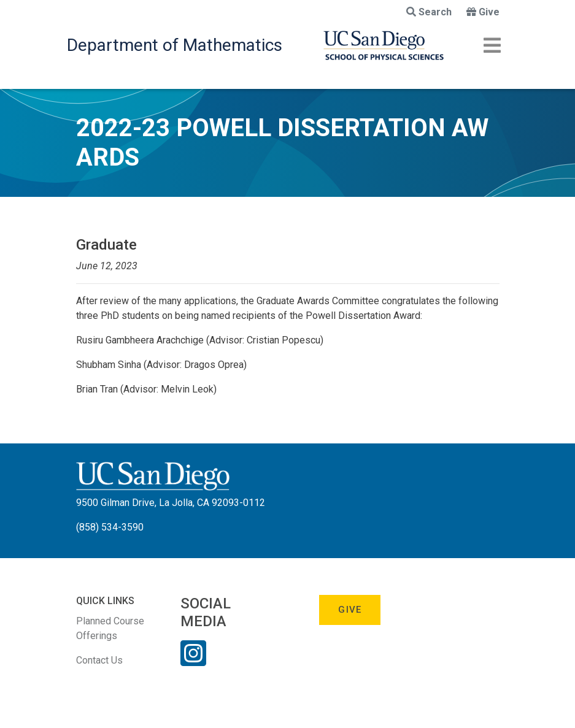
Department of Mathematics (175, 45)
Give (483, 12)
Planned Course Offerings (110, 628)
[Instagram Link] (193, 661)
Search (429, 12)
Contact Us (99, 660)
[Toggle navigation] (492, 45)
